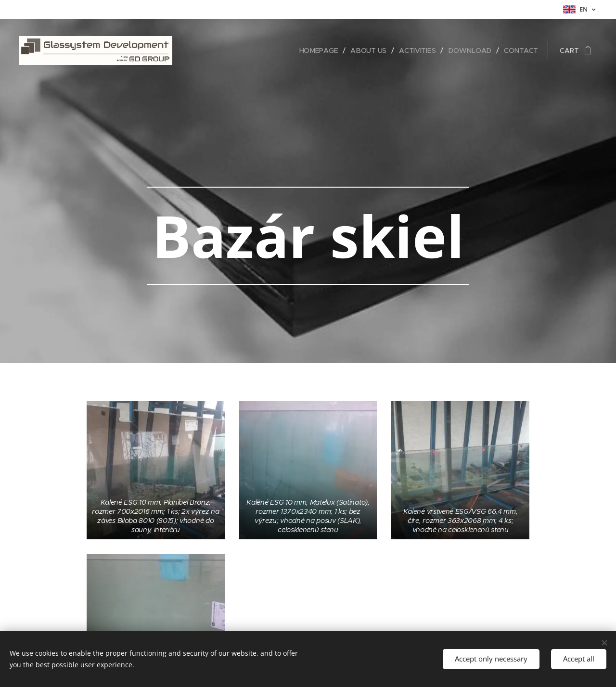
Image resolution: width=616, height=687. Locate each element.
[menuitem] (321, 51)
